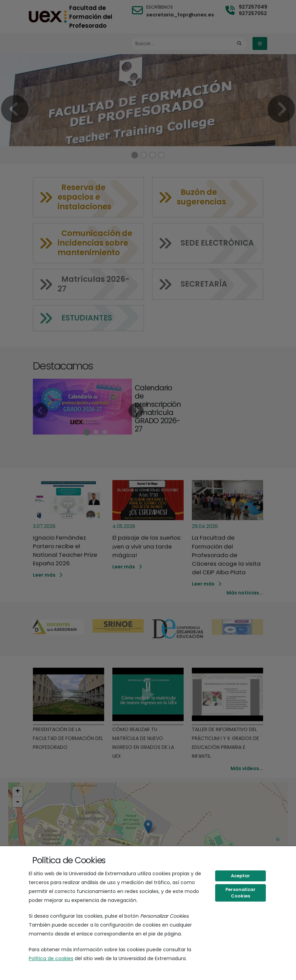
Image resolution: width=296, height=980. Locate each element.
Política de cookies (51, 958)
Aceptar (241, 876)
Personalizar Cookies (241, 893)
